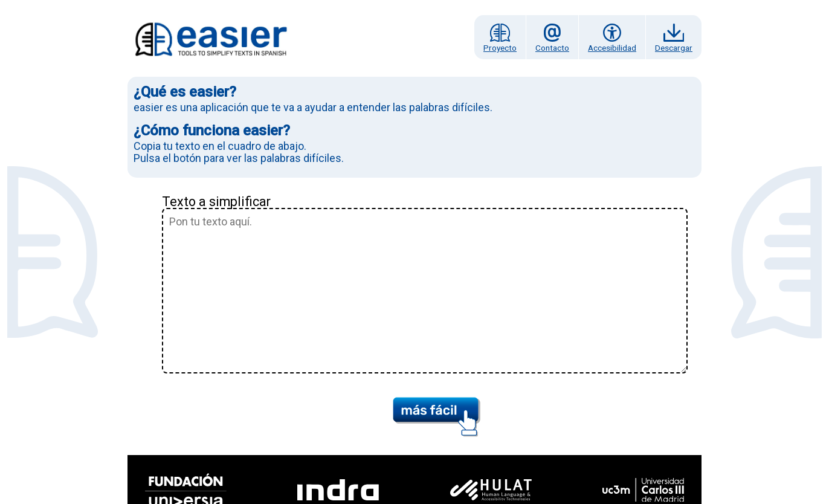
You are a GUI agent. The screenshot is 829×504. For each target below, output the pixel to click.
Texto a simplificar (216, 202)
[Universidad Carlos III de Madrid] (644, 490)
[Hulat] (491, 490)
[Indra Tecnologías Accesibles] (339, 490)
